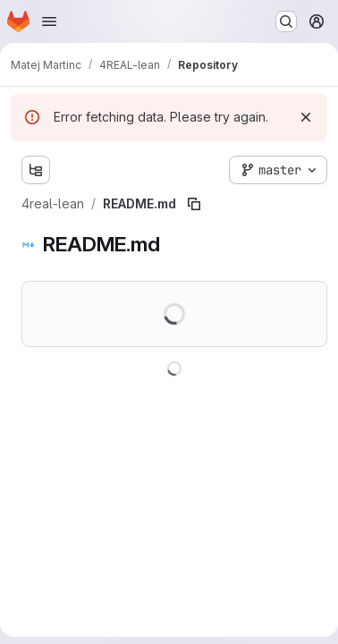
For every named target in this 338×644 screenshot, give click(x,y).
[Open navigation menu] (49, 21)
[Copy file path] (194, 204)
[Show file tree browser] (36, 170)
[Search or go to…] (286, 21)
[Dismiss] (306, 117)
